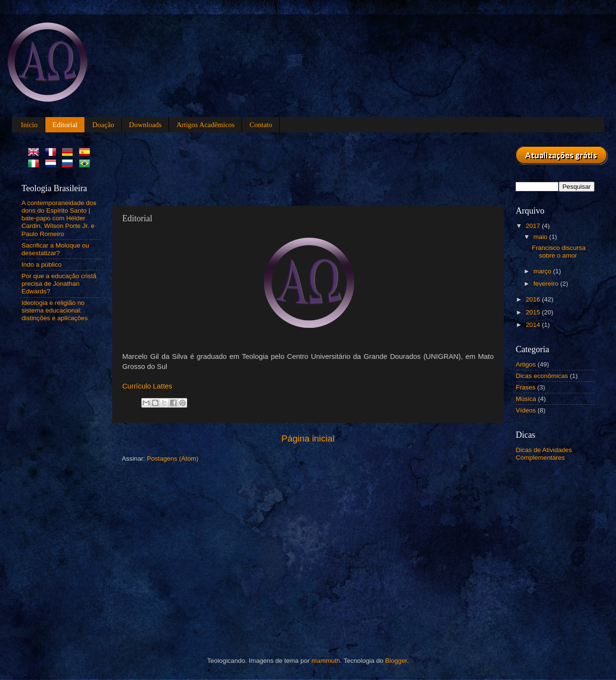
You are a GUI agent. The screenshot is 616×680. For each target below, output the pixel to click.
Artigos (526, 364)
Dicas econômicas (542, 376)
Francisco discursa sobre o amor (559, 252)
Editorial (65, 125)
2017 (534, 226)
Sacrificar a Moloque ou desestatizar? (55, 249)
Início (29, 125)
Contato (261, 125)
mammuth (326, 661)
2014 (534, 325)
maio (541, 237)
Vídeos (526, 410)
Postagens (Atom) (173, 459)
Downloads (145, 125)
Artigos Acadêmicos (205, 125)
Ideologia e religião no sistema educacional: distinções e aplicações (55, 310)
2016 (534, 299)
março (543, 271)
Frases (526, 387)
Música (526, 399)
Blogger (396, 661)
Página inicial (308, 438)
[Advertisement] (296, 168)
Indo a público (42, 264)
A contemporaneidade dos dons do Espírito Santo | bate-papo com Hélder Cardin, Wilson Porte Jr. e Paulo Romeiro (59, 218)
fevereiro (547, 284)
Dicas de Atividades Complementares (544, 454)
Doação (103, 125)
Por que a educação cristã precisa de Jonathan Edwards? (59, 284)
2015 (534, 312)
